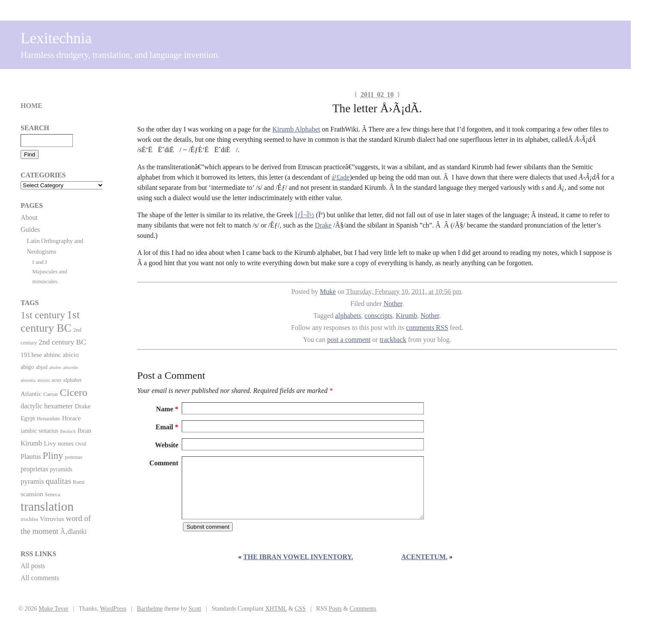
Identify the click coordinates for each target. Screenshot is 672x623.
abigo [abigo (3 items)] (27, 367)
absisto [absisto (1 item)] (44, 380)
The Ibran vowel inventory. (298, 557)
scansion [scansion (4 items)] (32, 494)
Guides (30, 229)
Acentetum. (424, 557)
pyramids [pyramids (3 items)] (61, 469)
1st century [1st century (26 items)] (43, 315)
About (29, 217)
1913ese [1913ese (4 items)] (31, 355)
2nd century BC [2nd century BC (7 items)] (62, 342)
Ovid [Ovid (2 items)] (81, 444)
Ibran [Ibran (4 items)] (84, 430)
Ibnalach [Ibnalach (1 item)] (68, 431)
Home (31, 106)
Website (167, 445)
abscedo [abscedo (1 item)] (70, 367)
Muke (328, 292)
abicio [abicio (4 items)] (70, 355)
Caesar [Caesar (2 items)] (51, 394)
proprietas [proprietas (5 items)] (34, 469)
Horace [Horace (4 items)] (72, 418)
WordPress (113, 608)
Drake (323, 225)
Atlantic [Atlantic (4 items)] (31, 394)
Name (167, 409)
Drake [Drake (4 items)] (82, 406)
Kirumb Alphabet (296, 129)
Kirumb (406, 316)
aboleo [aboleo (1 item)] (55, 367)
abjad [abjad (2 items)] (42, 367)
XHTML (276, 608)
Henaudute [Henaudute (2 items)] (49, 419)
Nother (393, 304)
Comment (164, 463)
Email (167, 427)
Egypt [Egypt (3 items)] (28, 418)
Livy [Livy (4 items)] (50, 443)
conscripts (379, 316)
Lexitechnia (56, 38)
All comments (40, 578)
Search (35, 128)
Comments (363, 608)
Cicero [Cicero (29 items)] (74, 392)
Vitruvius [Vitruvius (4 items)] (52, 519)
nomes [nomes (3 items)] (66, 443)
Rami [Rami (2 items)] (79, 482)
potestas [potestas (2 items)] (73, 457)
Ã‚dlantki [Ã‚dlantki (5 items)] (73, 532)
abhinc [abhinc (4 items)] (52, 355)
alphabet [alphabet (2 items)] (72, 380)
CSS (300, 608)
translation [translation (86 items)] (47, 506)
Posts (335, 608)
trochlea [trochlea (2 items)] (29, 519)
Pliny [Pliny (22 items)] (53, 456)
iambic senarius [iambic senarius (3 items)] (39, 431)
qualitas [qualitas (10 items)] (58, 481)
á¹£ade (341, 177)
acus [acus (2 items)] (57, 380)
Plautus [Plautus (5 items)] (31, 457)
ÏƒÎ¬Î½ (304, 215)
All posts (33, 566)
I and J (40, 262)
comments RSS (427, 328)
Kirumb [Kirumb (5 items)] (31, 443)
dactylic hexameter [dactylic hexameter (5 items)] (47, 406)
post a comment (349, 340)
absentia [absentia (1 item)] (28, 380)
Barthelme (150, 608)
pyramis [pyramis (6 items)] (32, 481)
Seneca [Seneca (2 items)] (52, 494)
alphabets (348, 316)
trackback (393, 340)
